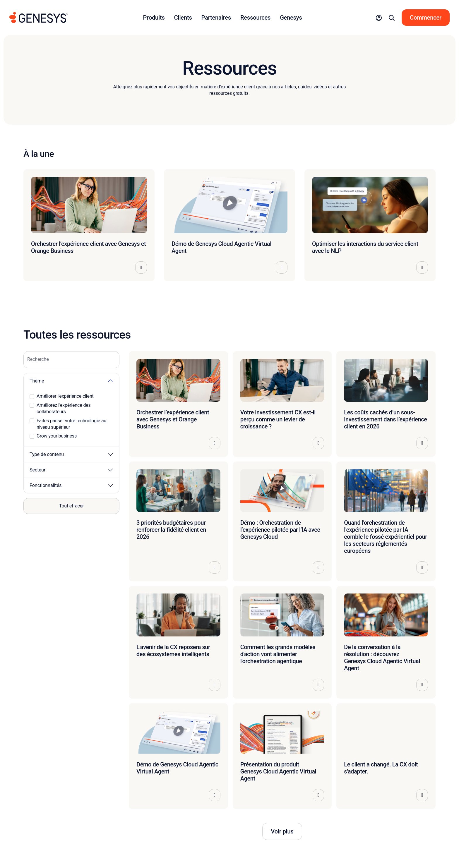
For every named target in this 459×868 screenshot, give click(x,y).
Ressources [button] (255, 18)
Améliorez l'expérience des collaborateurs (64, 408)
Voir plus (282, 831)
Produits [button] (154, 18)
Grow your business (57, 436)
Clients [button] (183, 18)
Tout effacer (72, 506)
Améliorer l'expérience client (65, 396)
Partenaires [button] (216, 18)
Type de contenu (47, 454)
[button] (379, 18)
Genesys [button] (291, 18)
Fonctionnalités (46, 485)
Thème (37, 381)
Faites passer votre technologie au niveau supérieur (71, 424)
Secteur (37, 470)
